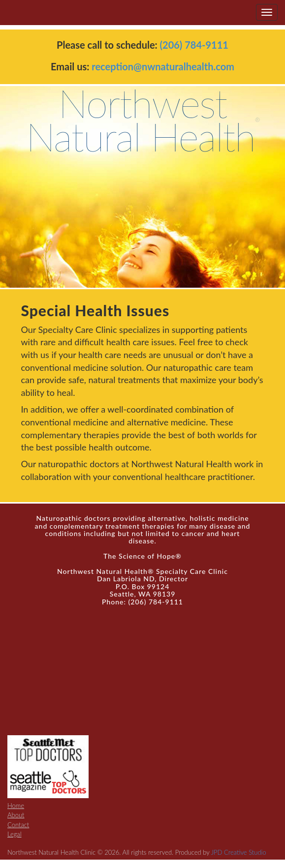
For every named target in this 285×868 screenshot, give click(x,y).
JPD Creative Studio (239, 852)
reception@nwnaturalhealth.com (163, 66)
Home (16, 806)
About (16, 815)
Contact (18, 825)
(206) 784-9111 (194, 45)
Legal (15, 834)
